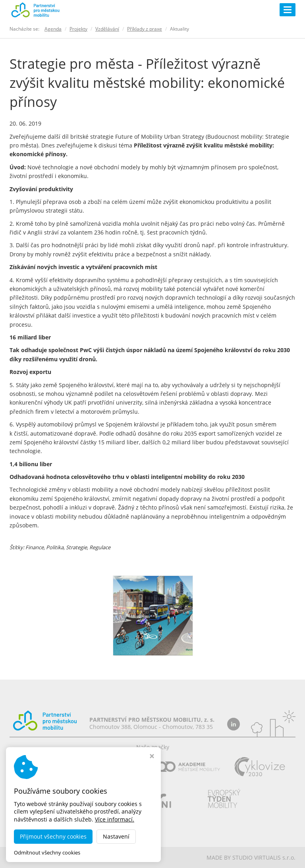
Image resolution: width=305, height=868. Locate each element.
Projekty (78, 29)
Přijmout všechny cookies (53, 836)
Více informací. (115, 819)
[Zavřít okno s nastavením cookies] (152, 757)
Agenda (53, 29)
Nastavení (116, 836)
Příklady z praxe (145, 29)
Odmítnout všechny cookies (47, 853)
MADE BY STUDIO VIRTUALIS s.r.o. (251, 857)
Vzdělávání (107, 29)
